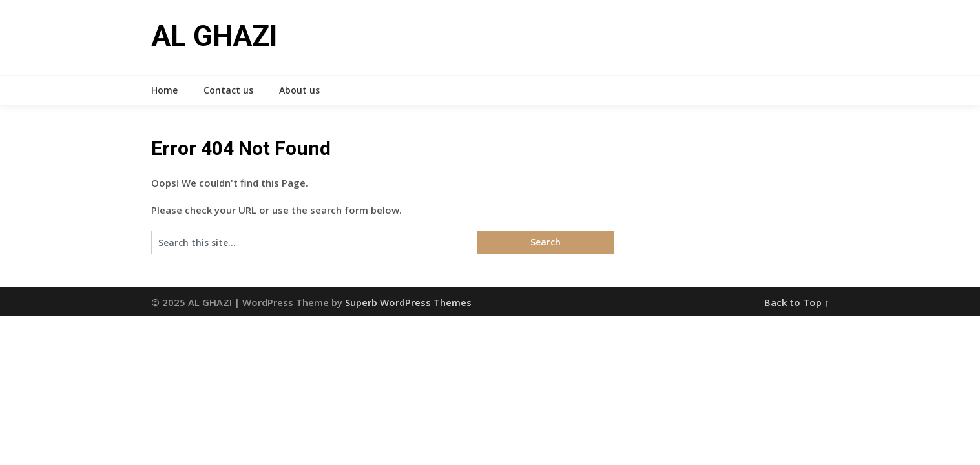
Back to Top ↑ (797, 302)
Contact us (228, 90)
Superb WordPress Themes (408, 302)
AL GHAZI (214, 36)
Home (164, 90)
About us (299, 90)
